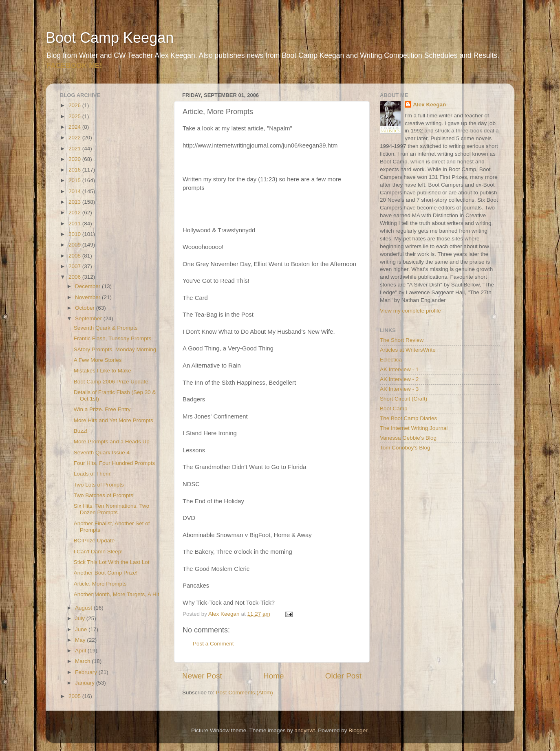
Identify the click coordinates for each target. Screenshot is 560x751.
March (83, 661)
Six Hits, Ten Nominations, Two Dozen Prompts (112, 509)
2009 (75, 245)
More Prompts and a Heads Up (112, 442)
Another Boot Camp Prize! (106, 573)
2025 (75, 116)
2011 (75, 224)
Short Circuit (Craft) (403, 399)
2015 (75, 180)
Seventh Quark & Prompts (106, 328)
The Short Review (402, 340)
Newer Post (202, 676)
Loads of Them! (93, 474)
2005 (75, 696)
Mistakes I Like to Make (103, 371)
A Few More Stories (98, 360)
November (88, 297)
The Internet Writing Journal (414, 428)
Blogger (358, 730)
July (81, 618)
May (81, 640)
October (86, 308)
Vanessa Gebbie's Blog (408, 438)
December (88, 286)
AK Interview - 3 (399, 389)
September (89, 318)
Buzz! (81, 431)
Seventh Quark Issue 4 (102, 453)
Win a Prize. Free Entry (102, 409)
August (84, 608)
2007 (75, 266)
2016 (75, 170)
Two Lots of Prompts (99, 485)
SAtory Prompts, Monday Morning (115, 349)
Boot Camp (394, 409)
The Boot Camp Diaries (408, 418)
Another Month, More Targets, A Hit (117, 594)
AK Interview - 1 (399, 369)
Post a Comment (213, 644)
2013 (75, 202)
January (86, 683)
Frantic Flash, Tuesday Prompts (113, 338)
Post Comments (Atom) (245, 693)
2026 (75, 105)
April (81, 651)
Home (273, 676)
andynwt (304, 730)
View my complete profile (410, 311)
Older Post (343, 676)
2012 (75, 213)
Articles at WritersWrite (408, 350)
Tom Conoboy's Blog (405, 448)
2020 (75, 159)
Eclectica (391, 360)
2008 (75, 256)
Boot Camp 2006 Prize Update (111, 382)
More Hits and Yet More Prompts (114, 420)
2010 (75, 234)
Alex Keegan (429, 105)
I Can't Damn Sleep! (98, 552)
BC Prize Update (94, 541)
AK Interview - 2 (399, 379)
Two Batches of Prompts (104, 495)
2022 (75, 138)
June (82, 629)
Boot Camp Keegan (110, 38)
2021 (75, 149)
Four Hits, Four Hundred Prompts (115, 463)
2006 (75, 277)
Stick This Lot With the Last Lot (112, 562)
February (87, 672)
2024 (75, 127)
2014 (75, 191)
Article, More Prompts (100, 584)
